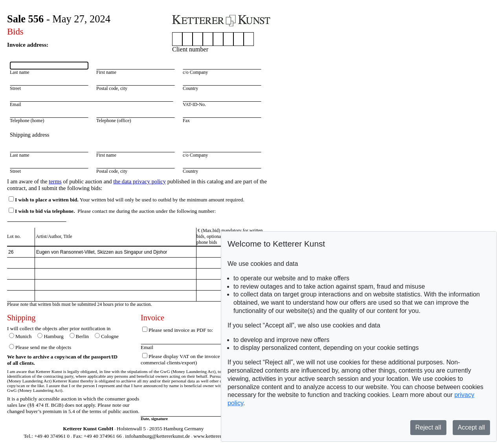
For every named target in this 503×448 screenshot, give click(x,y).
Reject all (428, 427)
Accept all (471, 427)
